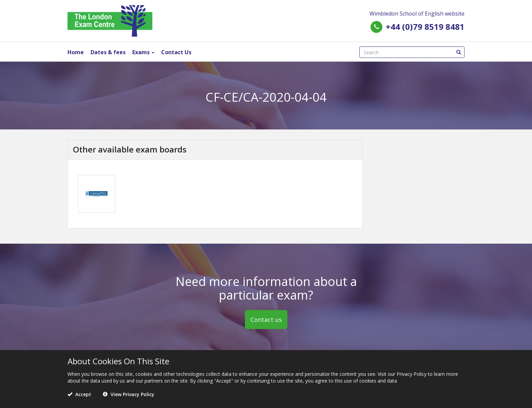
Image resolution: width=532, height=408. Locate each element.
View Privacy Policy (129, 394)
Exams (143, 52)
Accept (79, 394)
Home (76, 52)
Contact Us (176, 52)
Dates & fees (108, 52)
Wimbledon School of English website (417, 14)
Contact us (266, 320)
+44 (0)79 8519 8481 (425, 27)
